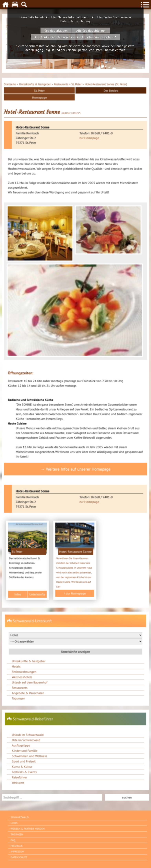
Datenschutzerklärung (75, 21)
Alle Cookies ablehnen (91, 31)
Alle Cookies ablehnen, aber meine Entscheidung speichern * (75, 37)
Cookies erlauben (56, 31)
